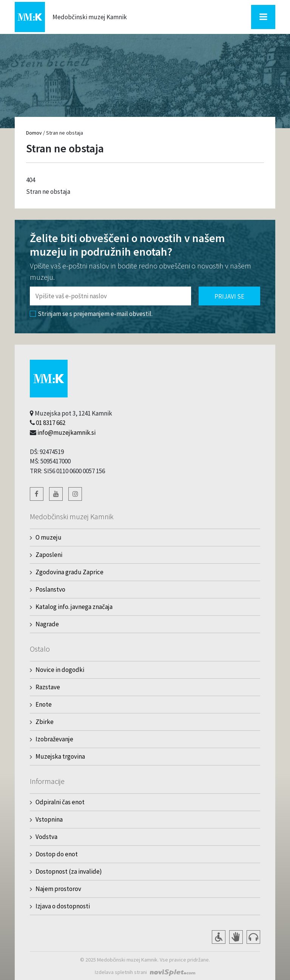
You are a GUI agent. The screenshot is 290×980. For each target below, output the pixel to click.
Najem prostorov (58, 889)
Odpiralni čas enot (60, 802)
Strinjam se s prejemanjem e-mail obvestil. (91, 314)
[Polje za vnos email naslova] (110, 296)
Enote (44, 704)
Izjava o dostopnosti (63, 906)
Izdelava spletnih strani (121, 972)
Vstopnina (49, 819)
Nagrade (47, 624)
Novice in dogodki (60, 670)
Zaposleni (49, 555)
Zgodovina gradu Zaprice (69, 572)
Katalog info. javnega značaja (74, 607)
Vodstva (46, 837)
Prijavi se (229, 296)
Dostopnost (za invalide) (69, 871)
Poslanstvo (50, 589)
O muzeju (49, 537)
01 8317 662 (51, 423)
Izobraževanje (54, 739)
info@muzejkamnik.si (66, 432)
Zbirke (45, 722)
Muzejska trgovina (60, 756)
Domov (34, 133)
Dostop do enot (57, 854)
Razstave (48, 687)
